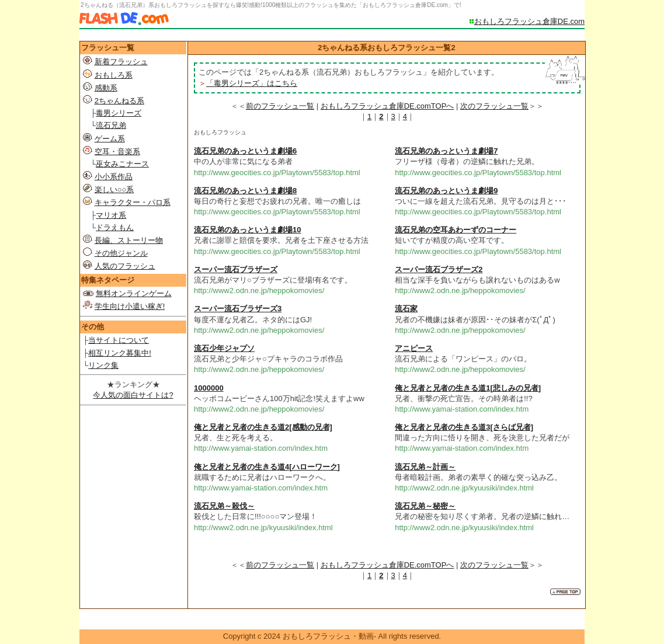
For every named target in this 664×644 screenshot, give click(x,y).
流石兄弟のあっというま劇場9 (446, 191)
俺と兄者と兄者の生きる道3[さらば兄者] (464, 427)
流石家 (406, 309)
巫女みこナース (122, 164)
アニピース (414, 348)
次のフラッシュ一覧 (494, 106)
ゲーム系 (110, 139)
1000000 (209, 388)
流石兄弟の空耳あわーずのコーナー (456, 230)
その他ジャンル (121, 253)
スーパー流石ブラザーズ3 (238, 309)
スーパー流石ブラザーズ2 (439, 269)
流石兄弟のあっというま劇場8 (245, 191)
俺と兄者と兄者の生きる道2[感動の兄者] (263, 427)
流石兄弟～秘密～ (425, 506)
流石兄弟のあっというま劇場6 (245, 151)
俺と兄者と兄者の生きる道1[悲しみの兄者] (468, 388)
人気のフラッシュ (125, 266)
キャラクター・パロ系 (133, 202)
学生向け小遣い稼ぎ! (130, 306)
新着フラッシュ (121, 62)
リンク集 (103, 365)
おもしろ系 (114, 75)
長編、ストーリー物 (129, 240)
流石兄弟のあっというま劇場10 (247, 230)
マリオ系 (111, 215)
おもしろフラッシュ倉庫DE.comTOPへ (387, 106)
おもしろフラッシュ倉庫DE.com (529, 21)
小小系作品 (114, 177)
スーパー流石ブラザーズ (236, 269)
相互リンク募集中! (120, 353)
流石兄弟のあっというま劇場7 (446, 151)
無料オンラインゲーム (134, 293)
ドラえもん (115, 227)
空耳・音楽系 (117, 152)
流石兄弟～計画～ (425, 467)
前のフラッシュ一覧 (280, 106)
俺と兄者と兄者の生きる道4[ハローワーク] (267, 467)
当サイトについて (119, 340)
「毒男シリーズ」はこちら (252, 83)
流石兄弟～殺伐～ (224, 506)
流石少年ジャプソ (224, 348)
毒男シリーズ (119, 113)
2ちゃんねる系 (119, 101)
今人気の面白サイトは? (133, 395)
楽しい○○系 (114, 189)
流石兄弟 (111, 125)
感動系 (106, 88)
